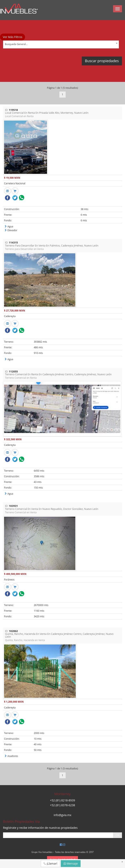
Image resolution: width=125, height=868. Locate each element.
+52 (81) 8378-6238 (62, 805)
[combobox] (61, 44)
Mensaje (71, 863)
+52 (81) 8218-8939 (62, 800)
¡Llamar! (50, 863)
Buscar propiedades (102, 61)
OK (118, 835)
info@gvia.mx (63, 815)
